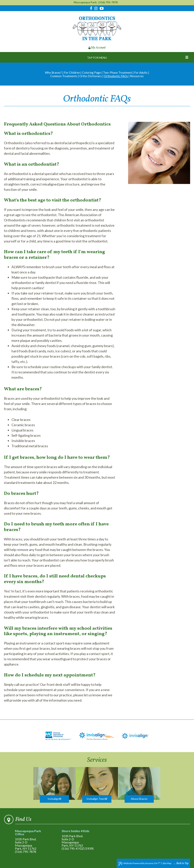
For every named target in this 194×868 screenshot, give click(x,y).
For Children (72, 72)
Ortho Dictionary (91, 76)
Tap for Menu (97, 58)
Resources (137, 76)
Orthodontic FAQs (116, 76)
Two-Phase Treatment (118, 72)
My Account (97, 48)
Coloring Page (91, 72)
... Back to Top (181, 863)
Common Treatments (64, 76)
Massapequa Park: (86, 2)
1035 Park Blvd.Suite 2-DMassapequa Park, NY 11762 (33, 840)
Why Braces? (53, 72)
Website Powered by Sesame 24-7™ (139, 864)
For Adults (141, 72)
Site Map (167, 863)
